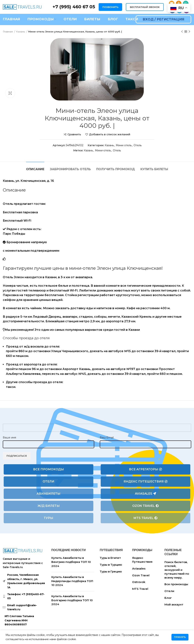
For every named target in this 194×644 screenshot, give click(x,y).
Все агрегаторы (145, 469)
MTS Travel (145, 518)
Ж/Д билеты (49, 506)
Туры (48, 518)
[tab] (35, 167)
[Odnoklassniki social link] (179, 4)
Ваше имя (9, 438)
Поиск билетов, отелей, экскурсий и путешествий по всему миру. (177, 570)
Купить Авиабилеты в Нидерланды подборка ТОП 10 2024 (72, 581)
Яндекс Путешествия (146, 482)
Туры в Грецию (111, 571)
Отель (138, 145)
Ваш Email (107, 438)
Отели (48, 481)
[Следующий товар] (189, 32)
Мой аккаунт (174, 604)
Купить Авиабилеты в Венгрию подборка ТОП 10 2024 (71, 562)
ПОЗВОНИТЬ (110, 7)
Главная (8, 32)
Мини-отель (103, 150)
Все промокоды (48, 469)
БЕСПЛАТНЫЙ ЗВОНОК (145, 7)
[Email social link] (172, 4)
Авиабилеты (48, 494)
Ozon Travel (145, 506)
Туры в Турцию (111, 565)
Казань (21, 32)
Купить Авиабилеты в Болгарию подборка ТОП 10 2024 (72, 600)
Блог (168, 598)
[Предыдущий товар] (182, 32)
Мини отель (124, 145)
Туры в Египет (110, 558)
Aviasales (145, 494)
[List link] (24, 596)
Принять (180, 637)
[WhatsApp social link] (186, 4)
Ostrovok (139, 582)
